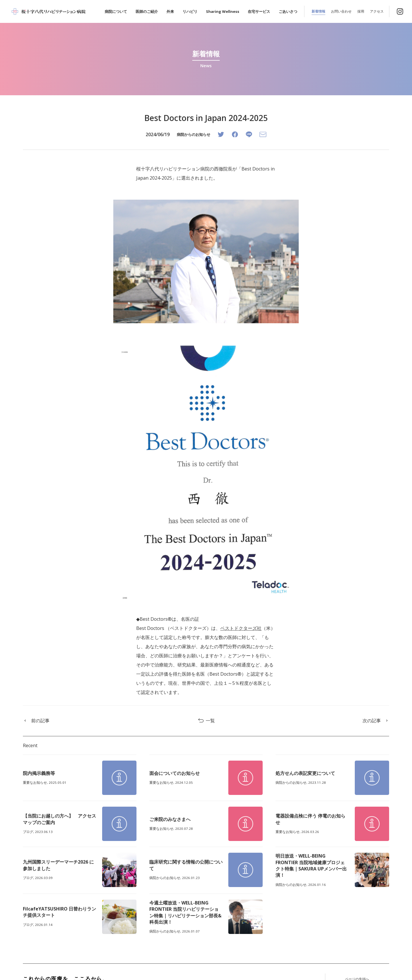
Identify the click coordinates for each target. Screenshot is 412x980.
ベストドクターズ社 (241, 628)
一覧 (206, 721)
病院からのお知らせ (194, 134)
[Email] (263, 134)
